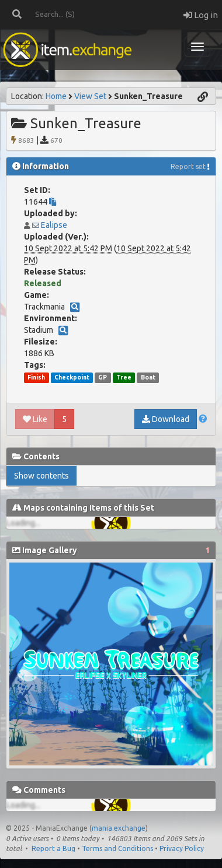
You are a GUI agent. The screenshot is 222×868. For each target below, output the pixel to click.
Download (166, 419)
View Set (90, 96)
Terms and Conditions (117, 848)
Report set (188, 166)
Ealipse (54, 225)
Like (35, 419)
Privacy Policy (182, 848)
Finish (36, 377)
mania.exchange (119, 828)
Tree (124, 377)
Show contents (41, 476)
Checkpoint (72, 377)
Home (56, 96)
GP (103, 377)
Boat (148, 377)
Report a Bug (53, 848)
